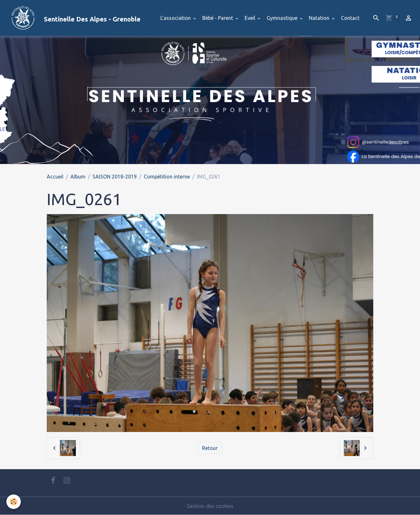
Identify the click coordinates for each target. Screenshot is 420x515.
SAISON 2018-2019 (115, 177)
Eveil (250, 18)
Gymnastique (283, 18)
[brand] (73, 18)
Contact (350, 18)
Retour (210, 448)
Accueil (55, 177)
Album (78, 177)
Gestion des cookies (210, 506)
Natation (320, 18)
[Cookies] (14, 502)
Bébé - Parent (218, 18)
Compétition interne (167, 177)
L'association (176, 18)
